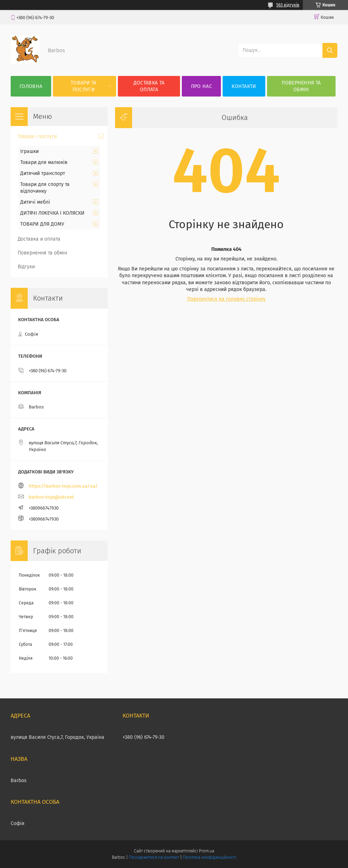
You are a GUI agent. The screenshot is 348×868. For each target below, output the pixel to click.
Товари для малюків (44, 162)
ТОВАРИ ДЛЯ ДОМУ (42, 224)
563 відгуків (288, 5)
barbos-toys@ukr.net (51, 497)
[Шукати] (330, 50)
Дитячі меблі (35, 202)
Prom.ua (206, 851)
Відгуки (26, 267)
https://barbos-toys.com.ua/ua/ (63, 486)
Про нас (202, 86)
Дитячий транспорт (43, 173)
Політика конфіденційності (210, 857)
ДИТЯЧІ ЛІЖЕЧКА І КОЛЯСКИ (52, 213)
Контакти (244, 86)
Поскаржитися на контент (154, 857)
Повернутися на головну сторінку (226, 299)
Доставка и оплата (39, 239)
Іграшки (29, 151)
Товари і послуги (37, 136)
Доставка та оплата (149, 86)
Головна (31, 86)
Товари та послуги (84, 86)
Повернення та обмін (301, 86)
